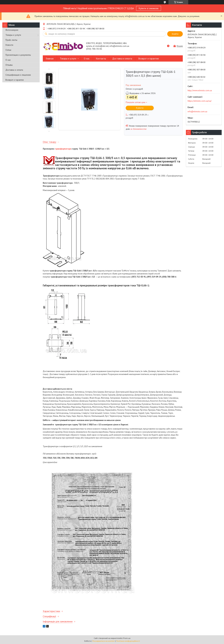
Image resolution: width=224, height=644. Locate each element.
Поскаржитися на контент (104, 641)
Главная (50, 59)
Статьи (8, 50)
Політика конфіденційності (128, 641)
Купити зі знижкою (149, 8)
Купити (140, 108)
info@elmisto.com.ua (197, 111)
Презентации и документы (18, 55)
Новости (9, 45)
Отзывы (9, 65)
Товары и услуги (13, 35)
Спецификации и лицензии (18, 75)
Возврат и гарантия (15, 80)
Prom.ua (127, 638)
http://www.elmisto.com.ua (200, 90)
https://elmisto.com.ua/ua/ (200, 101)
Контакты (101, 59)
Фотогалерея (12, 30)
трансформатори (63, 149)
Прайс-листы (11, 40)
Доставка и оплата (14, 70)
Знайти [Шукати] (175, 34)
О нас (8, 60)
